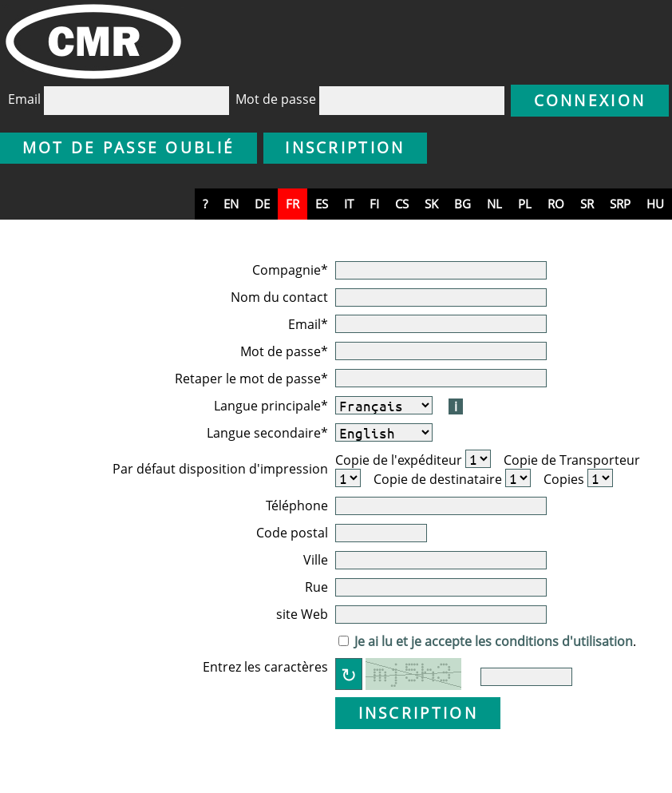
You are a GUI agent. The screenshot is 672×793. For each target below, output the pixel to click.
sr (587, 204)
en (231, 204)
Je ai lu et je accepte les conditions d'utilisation (494, 641)
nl (494, 204)
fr (293, 204)
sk (431, 204)
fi (374, 204)
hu (655, 204)
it (349, 204)
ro (556, 204)
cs (402, 204)
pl (525, 204)
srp (620, 204)
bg (462, 204)
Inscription (345, 147)
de (262, 204)
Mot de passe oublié (129, 147)
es (322, 204)
